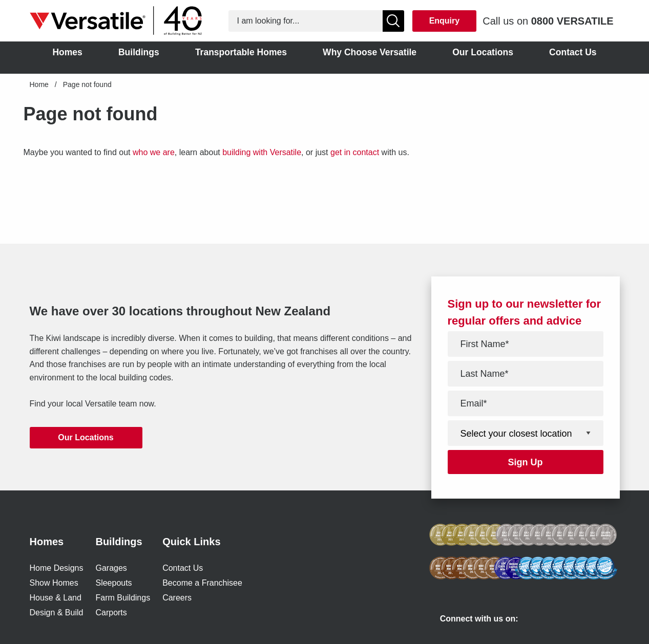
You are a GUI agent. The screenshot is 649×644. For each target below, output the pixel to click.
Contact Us (183, 568)
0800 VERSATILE (572, 21)
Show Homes (54, 583)
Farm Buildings (123, 598)
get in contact (355, 152)
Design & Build (57, 613)
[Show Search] (393, 21)
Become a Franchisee (202, 583)
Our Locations (86, 437)
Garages (111, 568)
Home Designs (57, 568)
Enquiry (445, 21)
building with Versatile (262, 152)
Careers (177, 598)
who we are (154, 152)
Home (39, 84)
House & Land (56, 598)
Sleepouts (113, 583)
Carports (111, 613)
